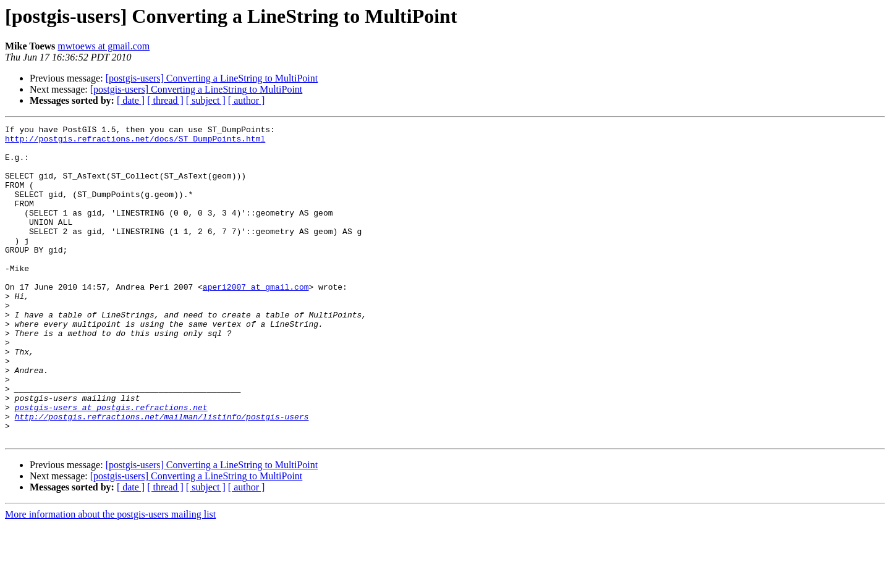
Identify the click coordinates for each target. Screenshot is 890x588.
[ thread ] (165, 100)
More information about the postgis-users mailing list (110, 577)
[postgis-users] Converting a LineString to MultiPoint (212, 78)
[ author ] (247, 100)
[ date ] (131, 100)
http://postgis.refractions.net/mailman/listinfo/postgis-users (162, 476)
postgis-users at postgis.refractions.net (111, 464)
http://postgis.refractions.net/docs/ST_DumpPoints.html (135, 142)
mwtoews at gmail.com (104, 46)
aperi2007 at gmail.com (256, 320)
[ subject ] (206, 100)
